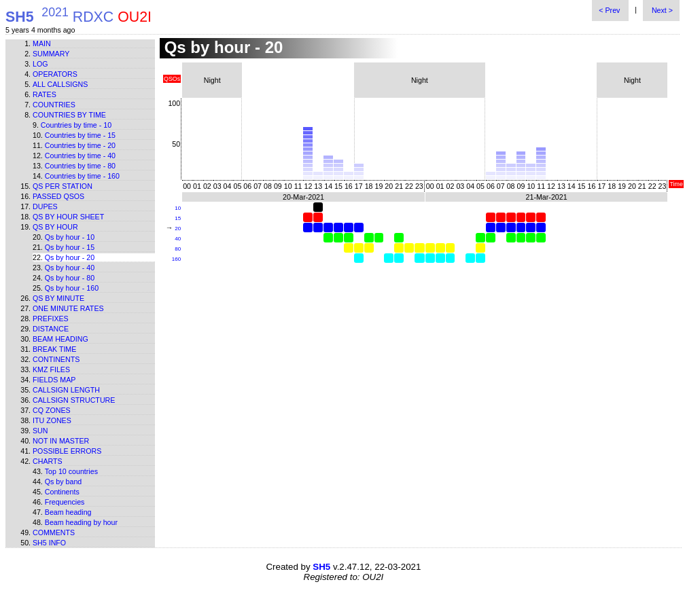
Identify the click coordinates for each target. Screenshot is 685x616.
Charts (48, 461)
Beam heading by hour (81, 522)
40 (178, 239)
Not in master (61, 441)
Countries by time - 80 (80, 166)
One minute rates (68, 308)
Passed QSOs (58, 196)
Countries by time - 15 (80, 135)
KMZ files (51, 369)
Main (42, 43)
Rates (45, 94)
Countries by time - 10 (76, 125)
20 (178, 229)
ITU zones (52, 420)
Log (40, 64)
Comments (54, 532)
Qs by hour (55, 227)
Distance (51, 329)
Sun (40, 431)
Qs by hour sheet (68, 217)
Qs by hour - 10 (70, 237)
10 (178, 208)
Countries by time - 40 (80, 156)
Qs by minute (58, 298)
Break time (54, 349)
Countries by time (69, 115)
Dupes (45, 206)
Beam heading (60, 339)
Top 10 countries (71, 471)
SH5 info (49, 543)
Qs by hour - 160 (72, 288)
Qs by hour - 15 (70, 247)
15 (178, 218)
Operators (55, 74)
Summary (51, 54)
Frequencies (65, 502)
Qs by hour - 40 (70, 268)
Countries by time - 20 (80, 145)
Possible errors (67, 451)
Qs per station (63, 186)
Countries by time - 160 (82, 176)
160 (176, 259)
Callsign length (66, 390)
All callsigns (60, 84)
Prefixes (51, 319)
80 (178, 249)
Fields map (54, 380)
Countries (54, 105)
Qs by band (64, 482)
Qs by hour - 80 (70, 278)
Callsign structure (74, 400)
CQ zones (52, 410)
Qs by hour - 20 (70, 257)
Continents (56, 359)
